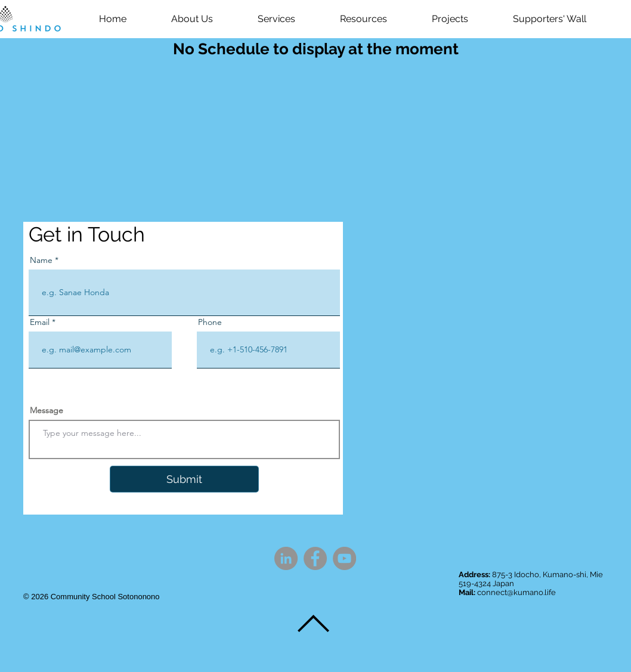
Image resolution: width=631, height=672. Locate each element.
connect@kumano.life (516, 592)
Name (41, 260)
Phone (210, 322)
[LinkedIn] (286, 558)
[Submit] (184, 479)
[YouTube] (344, 558)
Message (47, 410)
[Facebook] (315, 558)
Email (40, 322)
